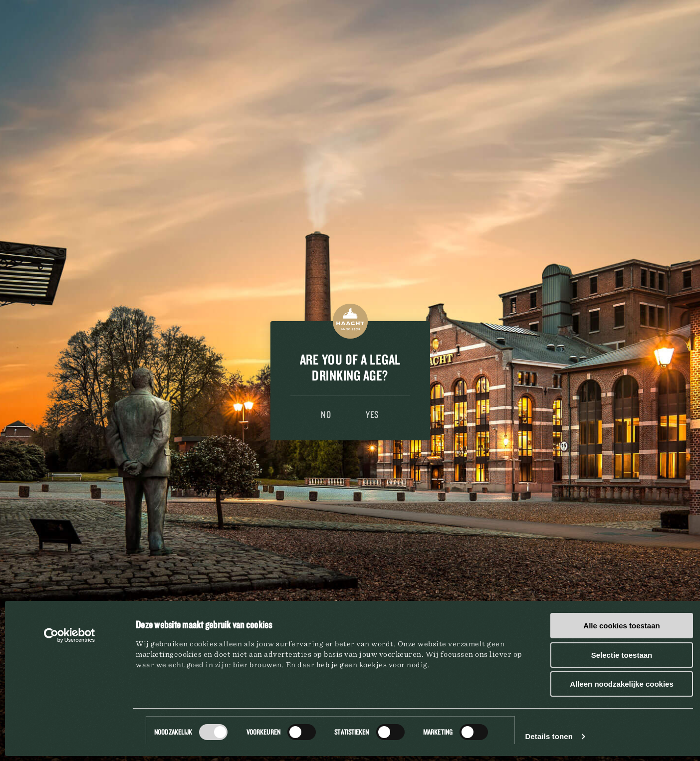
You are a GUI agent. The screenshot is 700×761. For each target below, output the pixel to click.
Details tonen (549, 736)
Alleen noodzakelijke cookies (622, 684)
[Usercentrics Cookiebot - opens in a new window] (70, 635)
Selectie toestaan (622, 655)
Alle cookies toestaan (621, 626)
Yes (372, 414)
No (326, 414)
